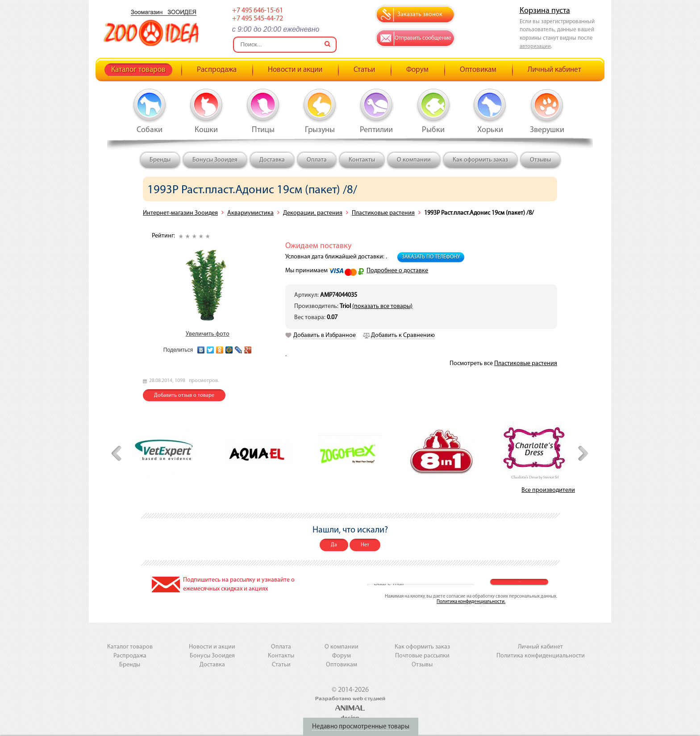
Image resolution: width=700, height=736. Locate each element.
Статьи (364, 70)
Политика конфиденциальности (541, 656)
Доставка (272, 160)
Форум (417, 70)
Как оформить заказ (480, 160)
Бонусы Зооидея (215, 160)
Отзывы (540, 160)
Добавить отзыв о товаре (184, 395)
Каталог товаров (138, 70)
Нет (365, 545)
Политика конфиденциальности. (471, 602)
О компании (414, 160)
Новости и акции (295, 70)
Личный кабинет (554, 70)
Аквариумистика (250, 213)
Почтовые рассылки (422, 656)
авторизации (535, 46)
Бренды (160, 160)
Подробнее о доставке (397, 271)
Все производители (548, 490)
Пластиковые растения (383, 213)
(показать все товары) (382, 306)
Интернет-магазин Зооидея (180, 213)
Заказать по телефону (431, 257)
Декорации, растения (313, 213)
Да (334, 545)
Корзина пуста (545, 11)
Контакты (362, 160)
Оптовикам (478, 70)
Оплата (317, 160)
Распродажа (217, 70)
